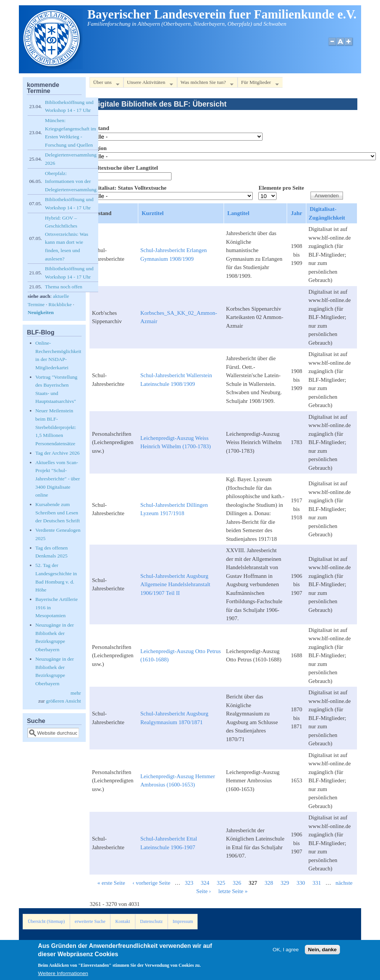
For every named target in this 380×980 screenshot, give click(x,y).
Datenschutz (151, 921)
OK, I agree (286, 953)
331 (317, 883)
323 (189, 883)
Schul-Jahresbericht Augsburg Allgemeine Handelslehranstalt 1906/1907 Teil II (175, 584)
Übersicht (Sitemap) (46, 921)
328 (269, 883)
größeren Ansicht (64, 701)
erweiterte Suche (90, 921)
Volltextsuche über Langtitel (124, 168)
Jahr (297, 213)
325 (221, 883)
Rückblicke (60, 304)
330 (301, 883)
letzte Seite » (233, 891)
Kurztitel (153, 213)
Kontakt (123, 921)
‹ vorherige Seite (151, 883)
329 (285, 883)
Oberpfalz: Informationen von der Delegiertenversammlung (71, 181)
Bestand (99, 128)
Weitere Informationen (63, 976)
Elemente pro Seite (281, 188)
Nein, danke (323, 953)
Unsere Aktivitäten (148, 84)
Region (98, 148)
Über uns (104, 84)
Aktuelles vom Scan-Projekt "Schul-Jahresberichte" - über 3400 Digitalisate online (58, 479)
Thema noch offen (64, 287)
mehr (76, 693)
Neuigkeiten (41, 312)
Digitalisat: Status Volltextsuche (128, 188)
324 (205, 883)
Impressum (183, 921)
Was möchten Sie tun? (205, 84)
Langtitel (238, 213)
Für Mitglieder (258, 84)
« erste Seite (111, 883)
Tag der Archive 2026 (58, 453)
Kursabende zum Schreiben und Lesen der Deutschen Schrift (58, 512)
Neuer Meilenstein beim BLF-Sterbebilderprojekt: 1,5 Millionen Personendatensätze (56, 427)
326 (237, 883)
